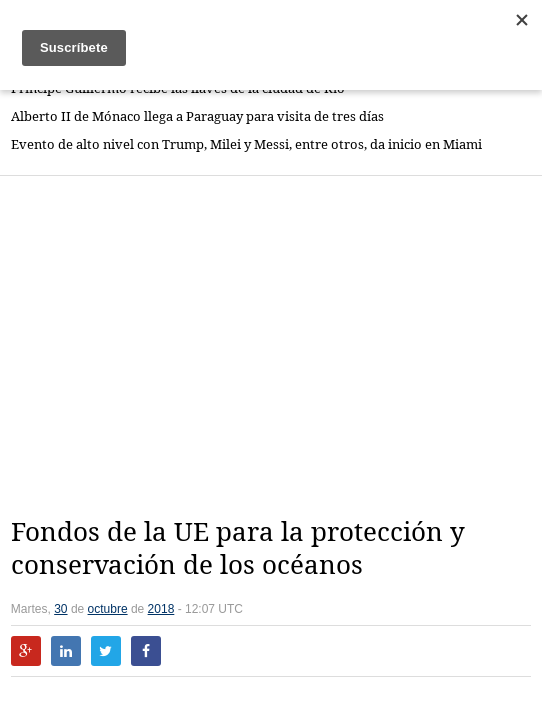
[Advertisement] (276, 346)
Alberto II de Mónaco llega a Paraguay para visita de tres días (197, 116)
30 (60, 609)
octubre (108, 609)
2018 (161, 609)
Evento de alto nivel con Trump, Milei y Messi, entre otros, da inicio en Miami (246, 144)
